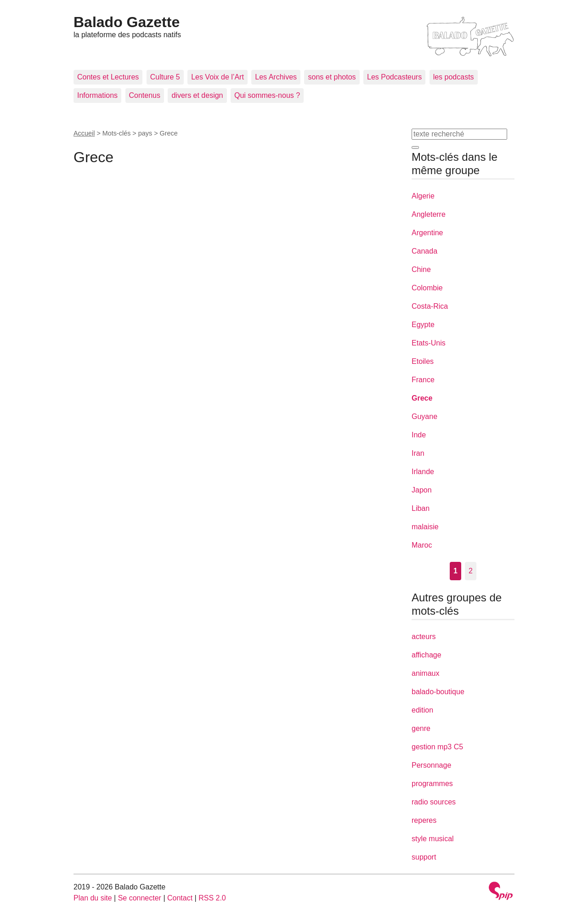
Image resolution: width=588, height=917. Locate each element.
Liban (421, 508)
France (423, 380)
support (424, 857)
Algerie (423, 196)
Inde (419, 435)
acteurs (424, 637)
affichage (427, 655)
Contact (180, 898)
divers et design (197, 95)
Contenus (145, 95)
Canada (424, 251)
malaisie (425, 527)
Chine (421, 269)
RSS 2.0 (212, 898)
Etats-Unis (429, 343)
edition (422, 710)
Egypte (423, 325)
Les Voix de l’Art (218, 77)
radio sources (434, 802)
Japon (422, 490)
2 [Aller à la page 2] (471, 571)
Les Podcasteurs (394, 77)
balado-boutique (438, 692)
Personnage (431, 765)
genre (421, 728)
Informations (97, 95)
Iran (418, 453)
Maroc (422, 545)
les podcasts (454, 77)
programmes (432, 784)
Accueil (84, 133)
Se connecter (140, 898)
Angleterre (429, 214)
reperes (424, 820)
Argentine (427, 233)
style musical (433, 839)
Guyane (424, 416)
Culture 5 (165, 77)
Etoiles (423, 361)
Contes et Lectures (108, 77)
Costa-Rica (430, 306)
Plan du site (93, 898)
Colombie (427, 288)
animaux (425, 673)
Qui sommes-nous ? (267, 95)
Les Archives (276, 77)
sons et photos (332, 77)
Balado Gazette (127, 22)
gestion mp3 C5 (437, 747)
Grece (422, 398)
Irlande (423, 472)
